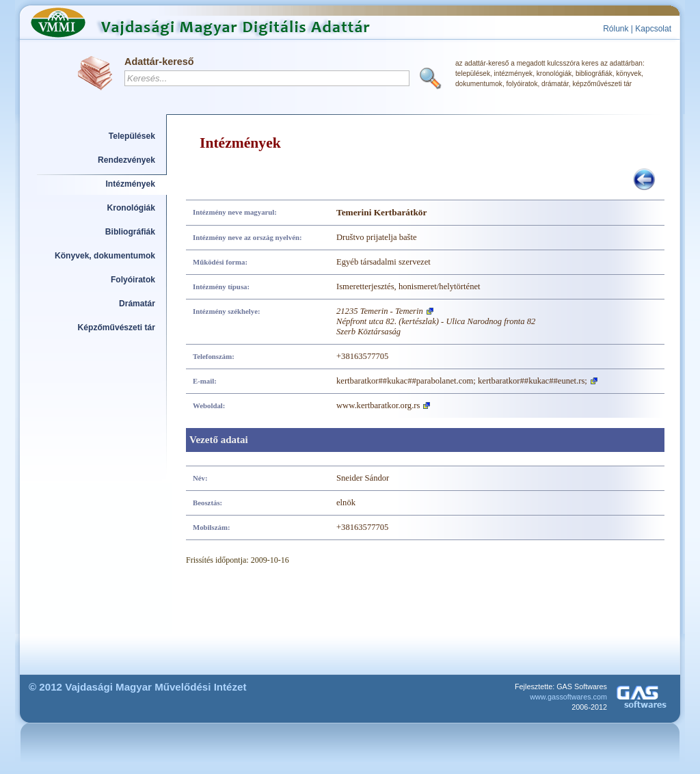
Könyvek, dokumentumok (105, 256)
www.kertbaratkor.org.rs (378, 405)
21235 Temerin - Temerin (380, 311)
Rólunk (616, 29)
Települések (132, 136)
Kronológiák (131, 208)
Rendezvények (126, 160)
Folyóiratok (133, 280)
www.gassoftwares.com (568, 697)
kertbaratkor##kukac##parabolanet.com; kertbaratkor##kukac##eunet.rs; (462, 381)
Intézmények (131, 184)
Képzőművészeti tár (117, 328)
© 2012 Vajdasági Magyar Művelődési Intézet (138, 687)
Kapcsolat (653, 29)
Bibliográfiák (130, 232)
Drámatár (137, 304)
